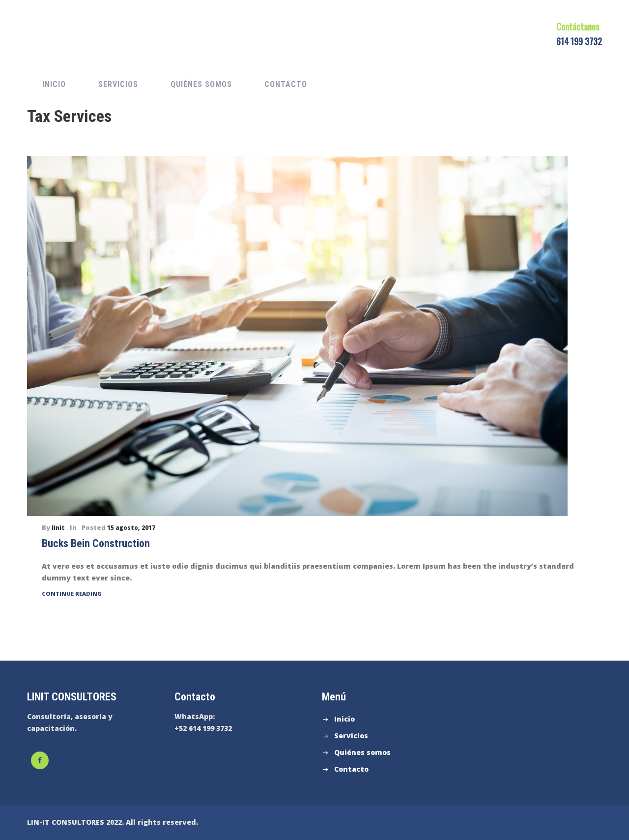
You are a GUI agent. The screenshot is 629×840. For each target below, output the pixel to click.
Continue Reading (72, 594)
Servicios (118, 84)
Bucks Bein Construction (96, 543)
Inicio (54, 84)
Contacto (286, 84)
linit (58, 528)
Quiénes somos (201, 84)
